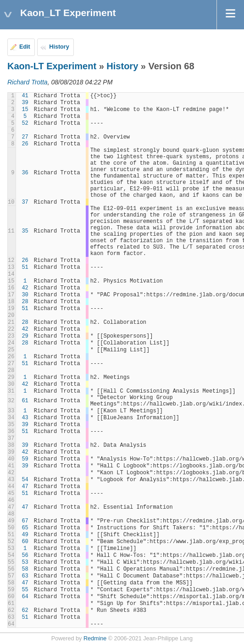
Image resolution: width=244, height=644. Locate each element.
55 (25, 590)
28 (25, 302)
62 (25, 611)
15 (25, 110)
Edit (25, 47)
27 (25, 137)
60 (25, 542)
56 (25, 555)
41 (25, 96)
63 (25, 576)
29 (25, 336)
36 (25, 173)
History (59, 47)
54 (25, 480)
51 (25, 267)
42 (25, 288)
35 (25, 231)
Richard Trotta (28, 82)
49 (25, 535)
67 (25, 521)
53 (25, 562)
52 (25, 123)
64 (25, 597)
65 (25, 528)
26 (25, 144)
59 (25, 459)
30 (25, 295)
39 (25, 103)
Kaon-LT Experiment (52, 66)
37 (25, 202)
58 (25, 569)
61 (25, 401)
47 (25, 487)
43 (25, 418)
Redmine (95, 638)
